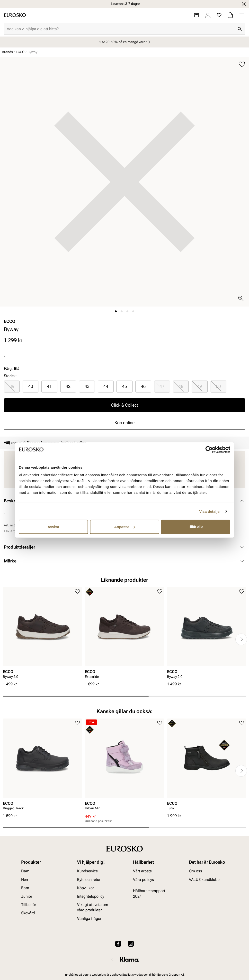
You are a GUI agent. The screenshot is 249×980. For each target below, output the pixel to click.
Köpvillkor (85, 888)
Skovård (28, 913)
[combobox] (121, 29)
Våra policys (143, 880)
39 (12, 386)
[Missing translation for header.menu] (242, 15)
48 (181, 386)
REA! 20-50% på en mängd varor (125, 42)
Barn (25, 888)
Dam (25, 871)
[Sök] (240, 29)
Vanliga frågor (89, 919)
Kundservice (87, 871)
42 (68, 386)
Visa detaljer (210, 511)
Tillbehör (29, 905)
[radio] (12, 386)
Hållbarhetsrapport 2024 (149, 893)
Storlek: (10, 376)
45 (124, 386)
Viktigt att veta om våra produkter (93, 907)
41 (49, 386)
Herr (25, 880)
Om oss (196, 871)
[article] (42, 634)
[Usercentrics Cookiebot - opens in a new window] (209, 449)
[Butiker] (196, 15)
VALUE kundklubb (204, 880)
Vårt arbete (142, 871)
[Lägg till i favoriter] (242, 64)
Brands (7, 52)
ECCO (20, 52)
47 (162, 386)
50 (218, 386)
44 (106, 386)
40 (31, 386)
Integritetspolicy (91, 896)
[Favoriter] (219, 15)
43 (87, 386)
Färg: (12, 369)
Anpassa (125, 527)
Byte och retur (89, 880)
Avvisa (53, 527)
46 (143, 386)
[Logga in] (208, 15)
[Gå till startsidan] (15, 15)
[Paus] (244, 4)
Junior (27, 896)
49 (200, 386)
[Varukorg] (230, 15)
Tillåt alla (196, 527)
